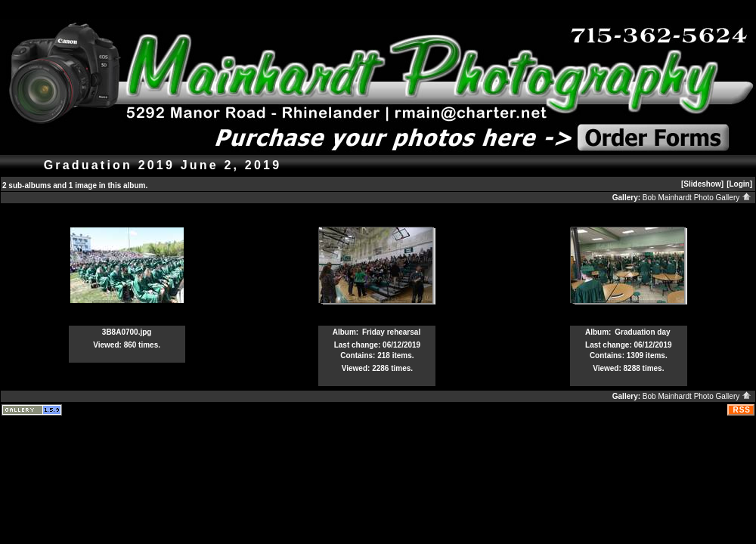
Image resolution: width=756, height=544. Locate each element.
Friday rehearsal (391, 332)
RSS (742, 410)
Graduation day (642, 332)
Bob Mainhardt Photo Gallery (697, 198)
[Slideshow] (702, 184)
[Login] (739, 184)
